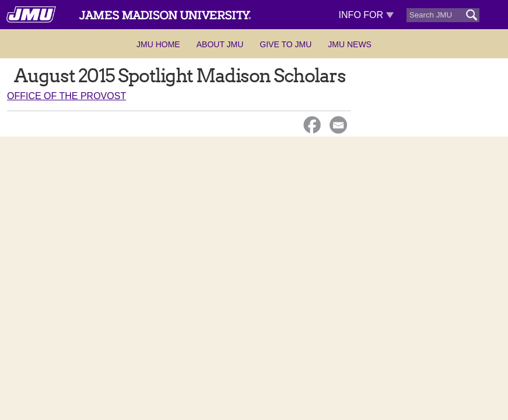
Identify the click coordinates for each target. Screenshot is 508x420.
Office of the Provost (66, 96)
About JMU (220, 44)
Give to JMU (285, 44)
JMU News (350, 44)
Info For (367, 15)
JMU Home (158, 44)
